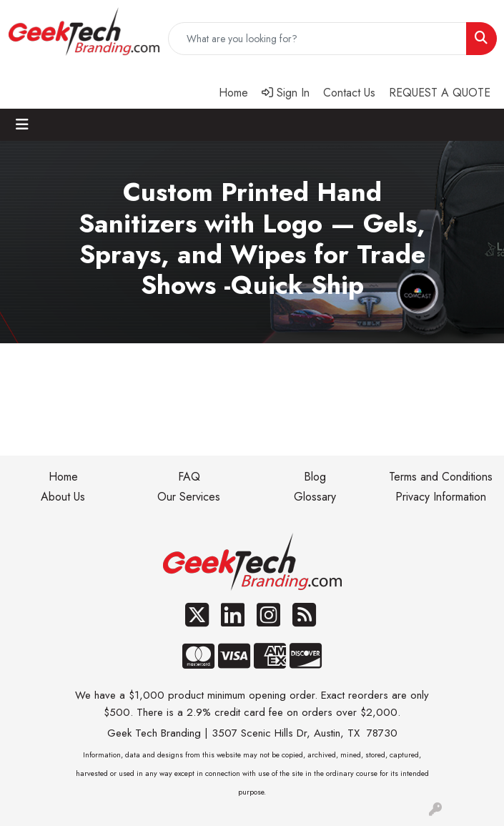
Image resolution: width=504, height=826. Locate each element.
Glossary (315, 497)
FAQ (189, 477)
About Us (63, 497)
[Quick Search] (317, 39)
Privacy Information (441, 497)
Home (63, 477)
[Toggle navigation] (22, 125)
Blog (315, 477)
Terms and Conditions (441, 477)
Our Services (189, 497)
